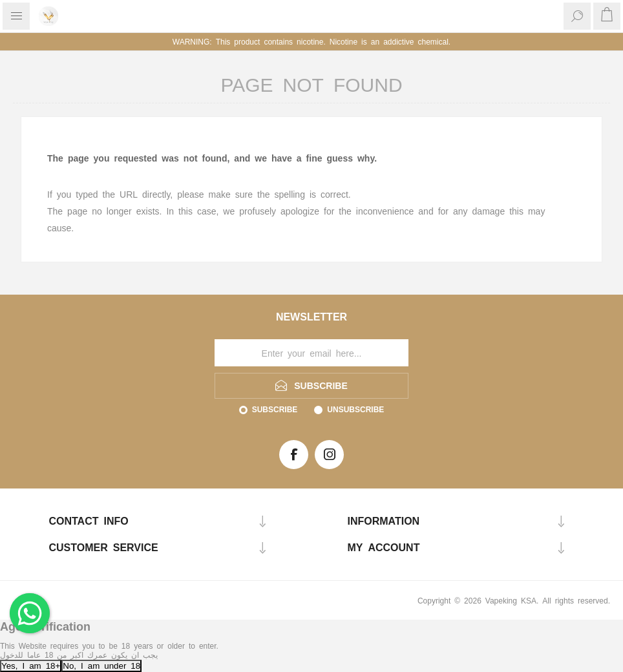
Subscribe (275, 409)
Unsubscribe (355, 409)
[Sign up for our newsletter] (311, 353)
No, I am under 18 (101, 665)
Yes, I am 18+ (31, 665)
